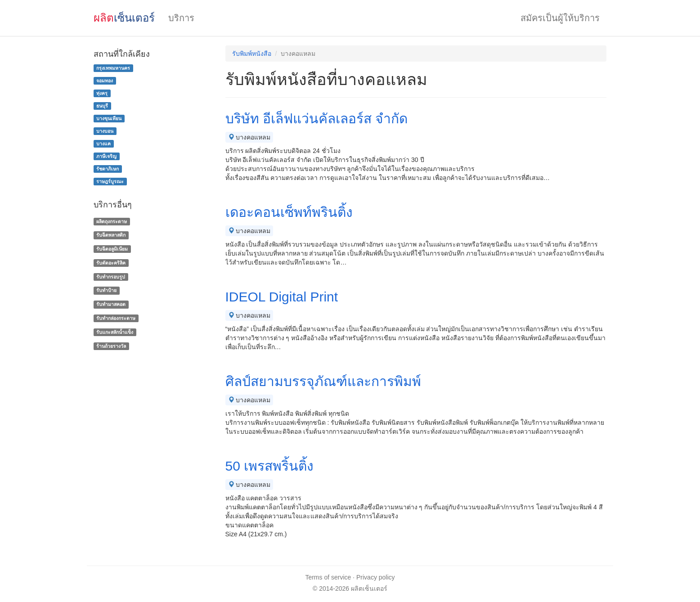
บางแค (103, 144)
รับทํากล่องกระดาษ (116, 318)
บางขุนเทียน (109, 118)
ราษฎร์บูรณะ (110, 181)
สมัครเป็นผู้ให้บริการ (560, 18)
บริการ (181, 18)
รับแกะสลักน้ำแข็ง (115, 332)
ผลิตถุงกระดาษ (112, 221)
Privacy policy (376, 577)
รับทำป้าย (106, 291)
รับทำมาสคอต (111, 304)
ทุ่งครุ (102, 93)
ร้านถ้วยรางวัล (111, 346)
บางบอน (105, 131)
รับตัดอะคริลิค (111, 263)
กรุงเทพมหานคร (113, 68)
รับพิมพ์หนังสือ (252, 54)
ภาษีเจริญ (106, 156)
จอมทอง (105, 81)
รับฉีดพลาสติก (111, 235)
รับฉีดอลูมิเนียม (112, 249)
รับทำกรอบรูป (111, 277)
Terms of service (328, 577)
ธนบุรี (102, 106)
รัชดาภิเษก (108, 169)
